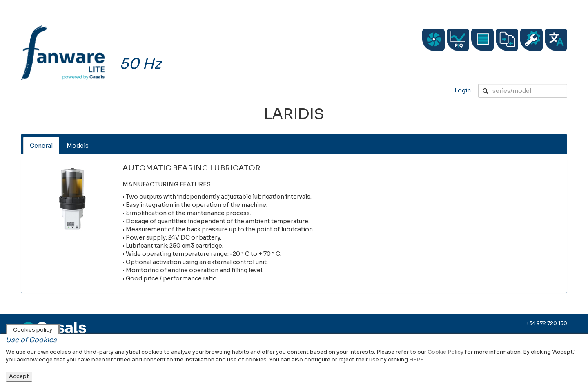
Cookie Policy (445, 352)
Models (78, 146)
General (41, 146)
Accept (19, 376)
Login (463, 90)
